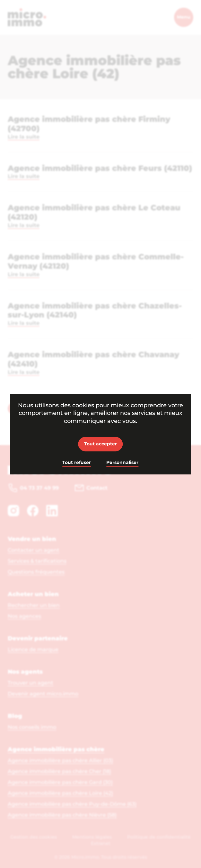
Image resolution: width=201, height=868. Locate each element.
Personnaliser (122, 463)
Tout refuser (77, 463)
